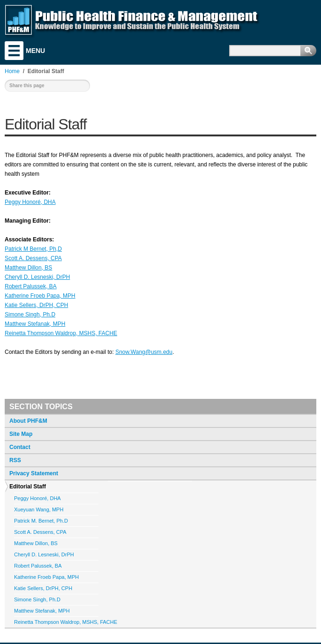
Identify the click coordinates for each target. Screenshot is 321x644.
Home (12, 71)
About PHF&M (28, 421)
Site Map (21, 434)
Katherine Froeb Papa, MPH (40, 296)
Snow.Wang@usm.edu (144, 352)
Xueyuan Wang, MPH (39, 509)
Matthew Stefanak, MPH (35, 324)
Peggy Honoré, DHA (30, 202)
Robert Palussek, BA (31, 286)
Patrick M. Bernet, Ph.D (41, 521)
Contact (20, 447)
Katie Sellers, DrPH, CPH (36, 305)
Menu (14, 51)
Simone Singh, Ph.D (30, 315)
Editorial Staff (28, 487)
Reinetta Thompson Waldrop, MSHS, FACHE (61, 333)
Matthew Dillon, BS (28, 268)
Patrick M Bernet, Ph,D (33, 249)
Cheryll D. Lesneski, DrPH (37, 277)
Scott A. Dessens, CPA (33, 258)
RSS (15, 460)
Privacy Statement (34, 473)
